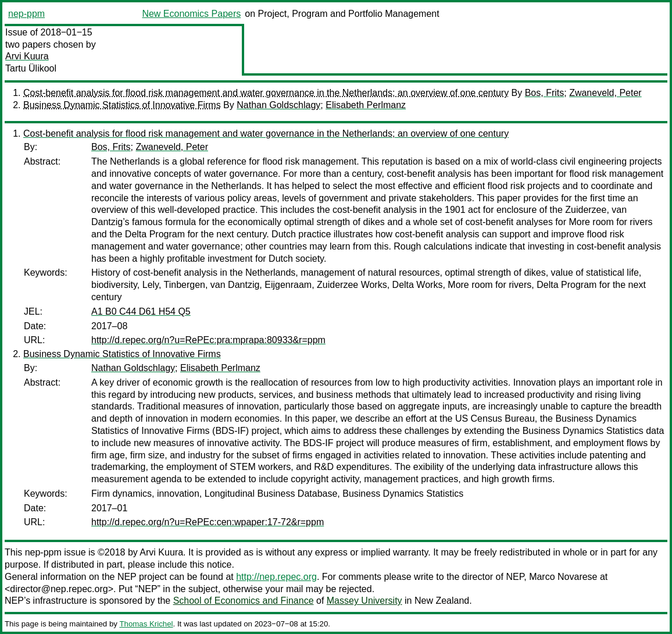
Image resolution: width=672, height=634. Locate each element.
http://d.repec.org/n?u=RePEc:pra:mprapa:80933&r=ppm (208, 340)
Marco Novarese (563, 577)
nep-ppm (26, 14)
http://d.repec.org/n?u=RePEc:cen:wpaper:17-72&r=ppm (208, 522)
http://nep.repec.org (276, 577)
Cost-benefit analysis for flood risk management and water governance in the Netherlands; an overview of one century (266, 93)
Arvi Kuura (27, 56)
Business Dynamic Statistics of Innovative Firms (122, 105)
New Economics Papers (191, 14)
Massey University (364, 601)
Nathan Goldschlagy (278, 105)
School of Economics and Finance (244, 601)
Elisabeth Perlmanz (366, 105)
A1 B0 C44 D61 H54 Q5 (141, 311)
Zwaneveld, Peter (605, 93)
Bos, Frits (545, 93)
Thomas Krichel (146, 624)
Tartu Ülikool (31, 68)
